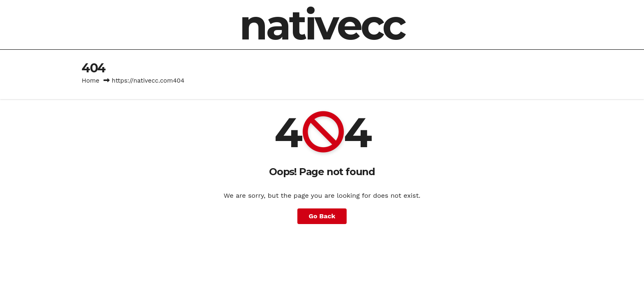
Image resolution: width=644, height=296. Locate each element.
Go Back (322, 216)
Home (91, 81)
